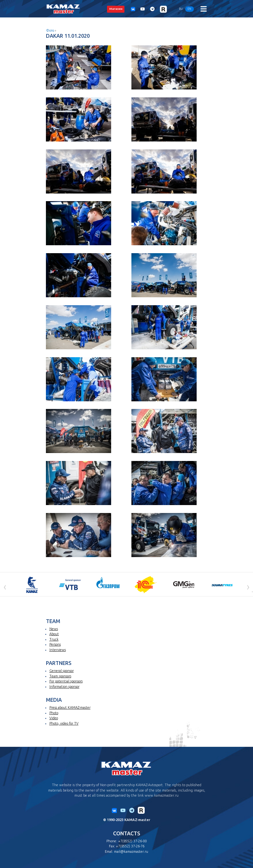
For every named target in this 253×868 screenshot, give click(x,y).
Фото (50, 30)
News (54, 629)
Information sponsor (64, 687)
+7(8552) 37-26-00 (132, 841)
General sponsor (62, 671)
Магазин (116, 9)
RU (181, 9)
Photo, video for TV (64, 723)
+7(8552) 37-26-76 (130, 846)
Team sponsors (60, 676)
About (54, 634)
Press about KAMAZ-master (70, 707)
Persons (55, 644)
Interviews (58, 650)
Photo (54, 713)
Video (54, 718)
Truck (54, 639)
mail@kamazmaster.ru (131, 852)
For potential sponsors (66, 681)
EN (189, 9)
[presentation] (5, 587)
